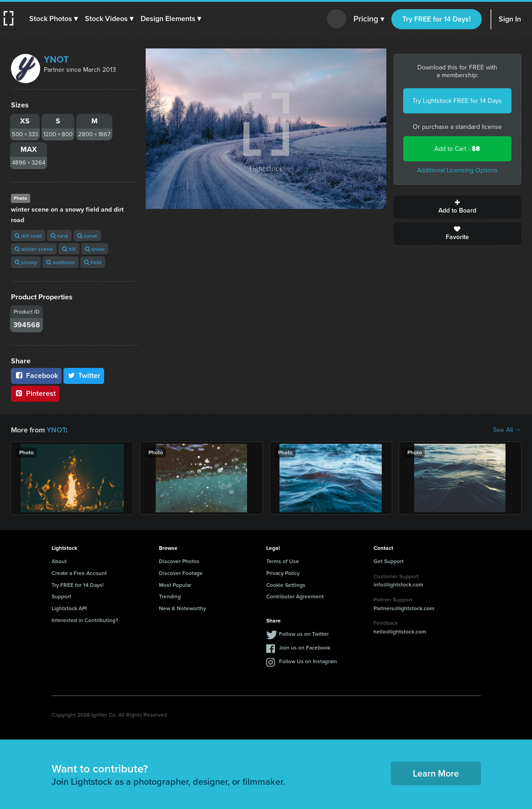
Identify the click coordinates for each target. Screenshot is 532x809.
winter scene (34, 249)
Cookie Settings (286, 585)
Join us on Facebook (305, 647)
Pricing (369, 19)
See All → (507, 430)
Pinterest (35, 393)
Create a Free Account (79, 573)
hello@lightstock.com (400, 631)
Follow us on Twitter (304, 634)
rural (59, 236)
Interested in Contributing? (85, 620)
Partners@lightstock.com (404, 608)
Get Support (389, 561)
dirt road (28, 236)
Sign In (510, 19)
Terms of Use (283, 561)
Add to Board (457, 207)
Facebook (36, 375)
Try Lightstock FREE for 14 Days (457, 101)
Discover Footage (181, 573)
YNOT (56, 59)
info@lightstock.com (398, 584)
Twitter (84, 375)
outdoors (61, 262)
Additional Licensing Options (457, 170)
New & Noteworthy (182, 608)
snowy (26, 262)
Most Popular (175, 585)
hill (69, 249)
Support (61, 596)
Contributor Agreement (295, 596)
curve (87, 236)
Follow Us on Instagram (308, 661)
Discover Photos (179, 561)
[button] (53, 19)
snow (95, 249)
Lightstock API (69, 608)
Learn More (436, 773)
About (59, 561)
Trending (170, 596)
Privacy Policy (283, 573)
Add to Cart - (457, 149)
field (93, 262)
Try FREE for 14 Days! (437, 19)
